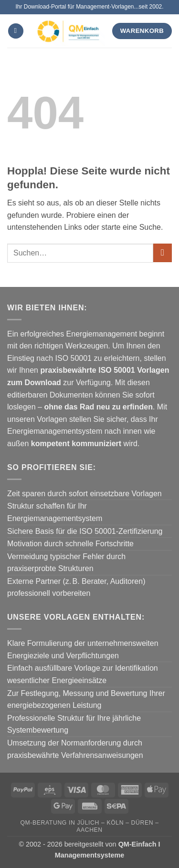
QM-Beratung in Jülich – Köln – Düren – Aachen (89, 826)
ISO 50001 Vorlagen (134, 370)
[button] (16, 31)
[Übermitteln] (163, 253)
